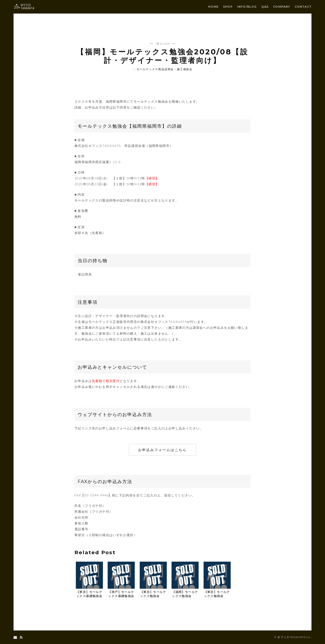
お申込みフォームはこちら (162, 450)
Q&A (265, 7)
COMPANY (282, 7)
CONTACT (303, 7)
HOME (213, 7)
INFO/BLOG (247, 7)
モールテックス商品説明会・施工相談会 (165, 69)
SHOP (228, 7)
